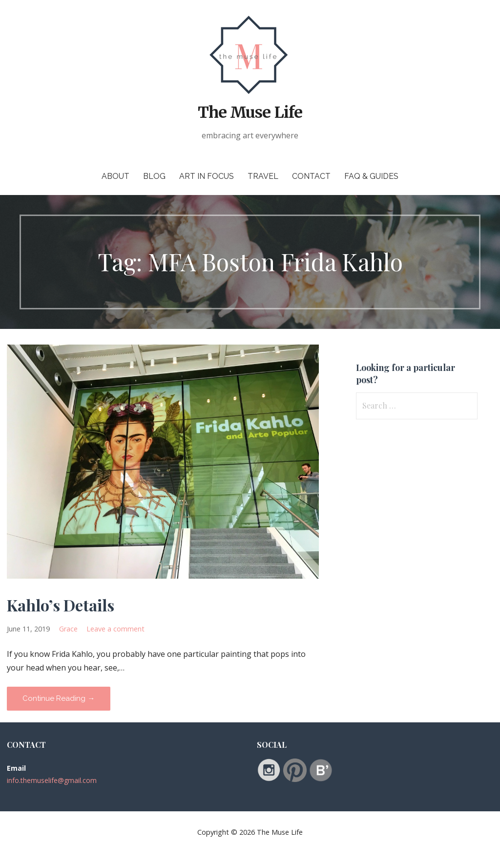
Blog (154, 176)
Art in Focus (207, 176)
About (115, 176)
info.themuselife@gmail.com (52, 780)
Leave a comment (115, 629)
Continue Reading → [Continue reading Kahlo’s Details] (59, 698)
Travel (263, 176)
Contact (311, 176)
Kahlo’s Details (61, 605)
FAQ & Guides (371, 176)
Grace (68, 629)
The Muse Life (250, 112)
